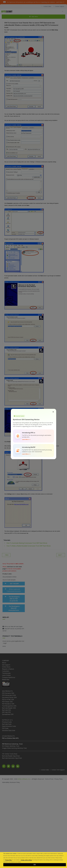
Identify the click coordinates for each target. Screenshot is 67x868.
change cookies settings (26, 860)
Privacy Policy (8, 860)
